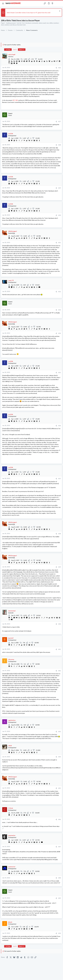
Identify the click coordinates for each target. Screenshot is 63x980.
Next (22, 50)
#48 (60, 878)
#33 (60, 310)
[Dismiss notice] (59, 11)
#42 (60, 671)
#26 (60, 68)
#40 (60, 624)
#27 (60, 121)
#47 (60, 847)
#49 (60, 898)
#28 (60, 145)
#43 (60, 732)
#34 (60, 333)
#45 (60, 788)
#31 (60, 243)
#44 (60, 757)
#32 (60, 292)
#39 (60, 567)
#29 (60, 188)
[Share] (56, 68)
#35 (60, 373)
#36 (60, 426)
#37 (60, 479)
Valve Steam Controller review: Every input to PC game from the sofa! (29, 13)
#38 (60, 534)
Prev (8, 50)
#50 (60, 933)
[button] (3, 3)
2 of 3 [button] (15, 50)
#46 (60, 819)
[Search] (60, 3)
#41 (60, 649)
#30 (60, 215)
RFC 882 (15, 100)
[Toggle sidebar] (56, 3)
